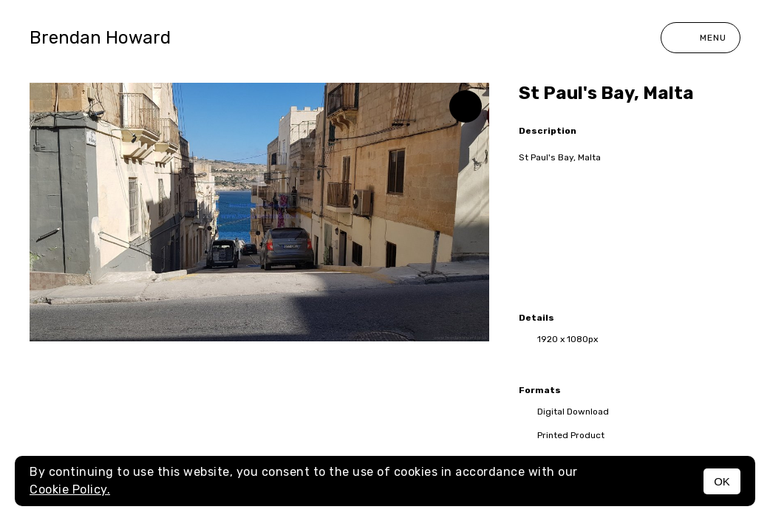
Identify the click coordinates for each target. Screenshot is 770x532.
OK (722, 481)
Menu (701, 38)
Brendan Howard (100, 38)
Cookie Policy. (70, 490)
